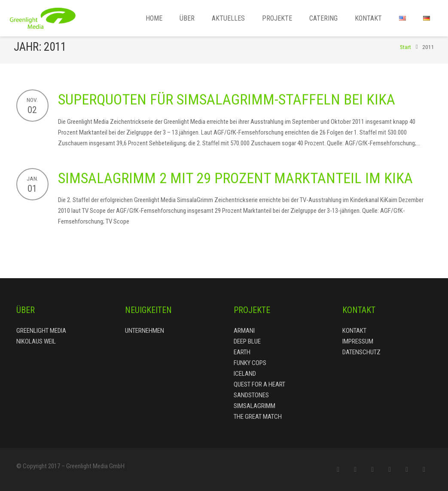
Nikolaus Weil (36, 341)
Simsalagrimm (254, 406)
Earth (242, 352)
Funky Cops (250, 363)
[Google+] (390, 470)
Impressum (358, 341)
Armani (244, 331)
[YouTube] (424, 470)
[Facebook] (355, 470)
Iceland (245, 374)
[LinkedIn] (407, 470)
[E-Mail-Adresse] (338, 470)
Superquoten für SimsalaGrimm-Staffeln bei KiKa (227, 105)
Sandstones (251, 395)
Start (403, 53)
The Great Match (258, 417)
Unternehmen (145, 331)
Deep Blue (247, 341)
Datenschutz (361, 352)
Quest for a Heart (259, 384)
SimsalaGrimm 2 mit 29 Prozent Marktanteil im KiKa (235, 184)
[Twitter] (372, 470)
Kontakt (354, 331)
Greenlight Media (41, 331)
